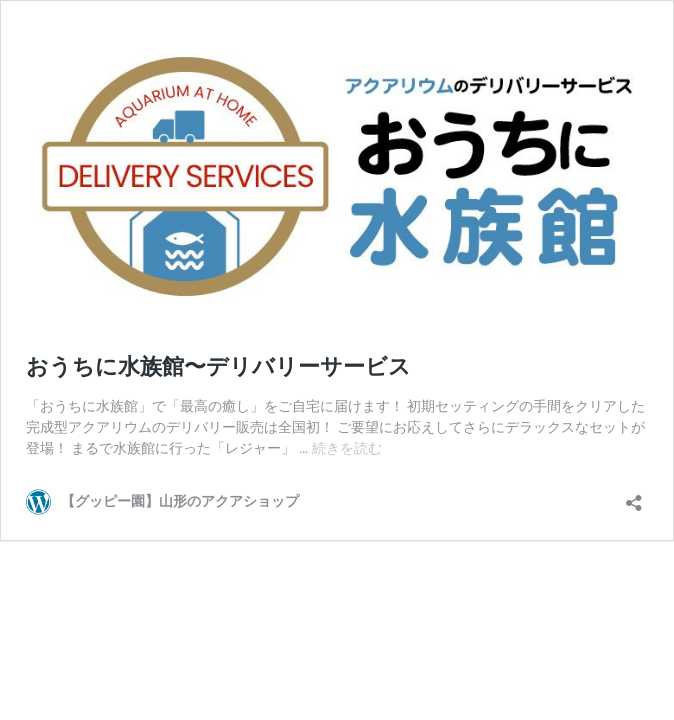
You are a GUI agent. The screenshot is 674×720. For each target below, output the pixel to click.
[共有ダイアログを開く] (634, 496)
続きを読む (347, 448)
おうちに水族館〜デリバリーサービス (218, 366)
